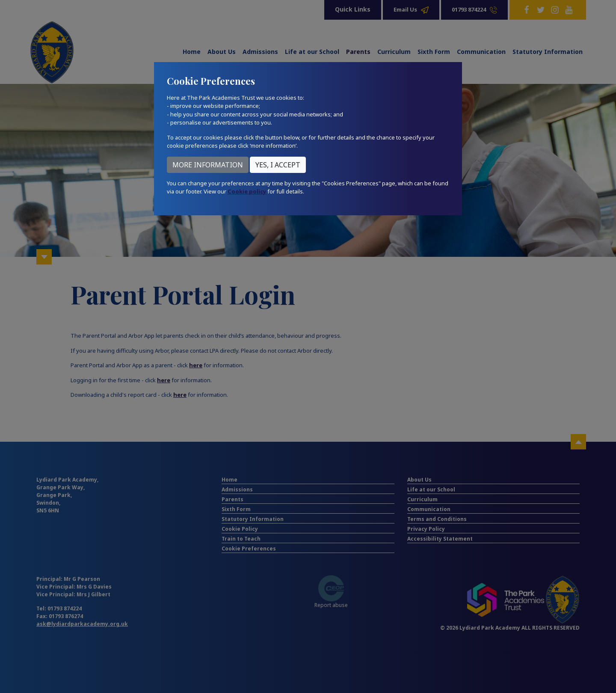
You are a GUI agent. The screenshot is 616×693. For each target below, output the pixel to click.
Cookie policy (247, 191)
